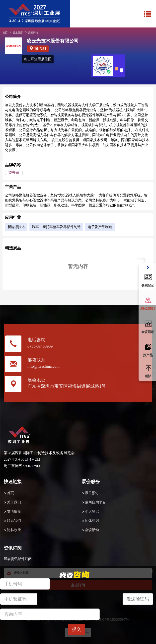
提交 (77, 629)
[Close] (152, 571)
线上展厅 (18, 33)
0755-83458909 (40, 346)
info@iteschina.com (43, 366)
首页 (5, 33)
